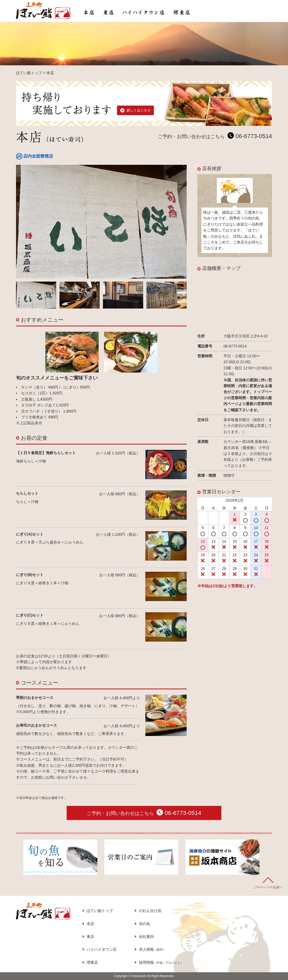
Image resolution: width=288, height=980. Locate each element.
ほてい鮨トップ (100, 911)
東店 (90, 937)
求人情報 (152, 949)
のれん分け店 (150, 911)
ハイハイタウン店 (102, 949)
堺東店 (92, 962)
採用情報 (161, 962)
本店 (90, 924)
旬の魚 (145, 924)
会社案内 (146, 937)
